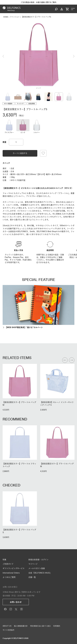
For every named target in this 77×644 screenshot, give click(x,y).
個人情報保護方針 (21, 626)
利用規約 (57, 626)
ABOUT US (7, 626)
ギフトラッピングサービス (14, 568)
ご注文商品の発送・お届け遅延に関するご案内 (38, 2)
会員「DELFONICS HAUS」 (40, 573)
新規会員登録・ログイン (38, 560)
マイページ (33, 564)
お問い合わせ (16, 602)
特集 (4, 560)
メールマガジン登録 (37, 568)
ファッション (15, 17)
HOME (6, 17)
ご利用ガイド (8, 564)
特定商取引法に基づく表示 (40, 626)
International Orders (11, 573)
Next (74, 56)
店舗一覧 (32, 577)
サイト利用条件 (9, 630)
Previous (3, 56)
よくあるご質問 (9, 577)
